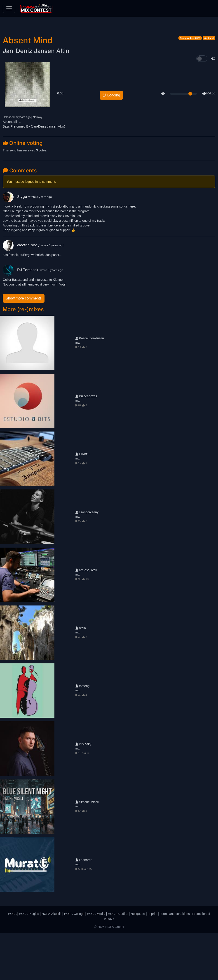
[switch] (202, 106)
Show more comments (24, 345)
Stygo (15, 244)
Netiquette (138, 961)
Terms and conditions (175, 961)
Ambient (209, 85)
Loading (111, 142)
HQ (213, 105)
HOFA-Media (96, 961)
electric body (22, 292)
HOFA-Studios (118, 961)
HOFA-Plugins (29, 961)
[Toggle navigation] (9, 8)
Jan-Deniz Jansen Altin (36, 98)
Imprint (153, 961)
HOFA (12, 961)
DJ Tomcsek (21, 317)
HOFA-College (74, 961)
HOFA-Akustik (52, 961)
